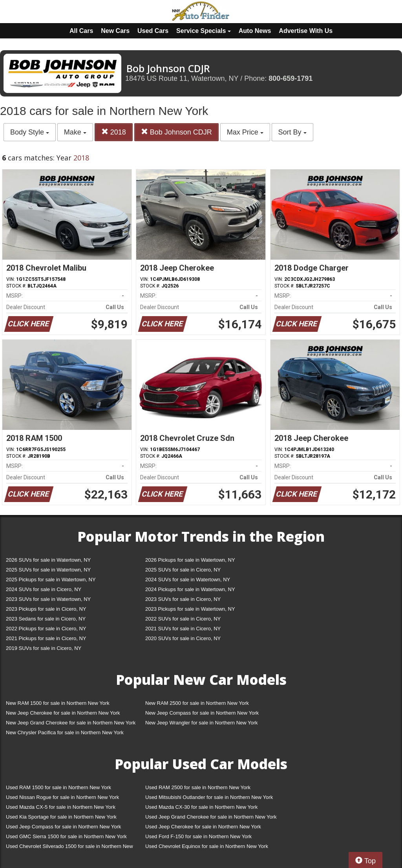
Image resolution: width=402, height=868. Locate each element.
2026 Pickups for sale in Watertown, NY (190, 560)
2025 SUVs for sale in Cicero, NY (183, 570)
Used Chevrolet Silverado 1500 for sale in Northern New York (69, 848)
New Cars (115, 31)
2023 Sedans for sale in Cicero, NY (46, 619)
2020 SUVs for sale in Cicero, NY (183, 638)
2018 (114, 132)
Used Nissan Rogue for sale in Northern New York (62, 797)
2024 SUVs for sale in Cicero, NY (44, 589)
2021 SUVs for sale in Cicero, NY (183, 629)
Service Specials (204, 31)
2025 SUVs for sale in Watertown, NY (48, 570)
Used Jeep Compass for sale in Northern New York (63, 827)
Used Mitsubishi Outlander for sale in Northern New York (209, 797)
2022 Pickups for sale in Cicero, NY (46, 629)
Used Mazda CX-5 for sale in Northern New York (61, 807)
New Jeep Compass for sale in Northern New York (202, 713)
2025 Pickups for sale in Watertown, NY (51, 580)
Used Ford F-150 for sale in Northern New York (198, 836)
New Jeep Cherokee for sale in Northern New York (63, 713)
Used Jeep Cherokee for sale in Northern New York (203, 827)
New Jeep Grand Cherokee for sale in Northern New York (71, 723)
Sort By (292, 132)
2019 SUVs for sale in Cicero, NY (44, 648)
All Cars (81, 31)
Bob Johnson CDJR (176, 132)
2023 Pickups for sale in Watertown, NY (190, 609)
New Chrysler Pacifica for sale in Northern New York (65, 732)
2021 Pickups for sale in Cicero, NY (46, 638)
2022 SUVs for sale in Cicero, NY (183, 619)
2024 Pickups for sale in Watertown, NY (190, 589)
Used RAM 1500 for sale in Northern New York (58, 787)
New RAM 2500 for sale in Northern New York (197, 703)
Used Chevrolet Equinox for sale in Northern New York (207, 846)
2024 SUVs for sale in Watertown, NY (188, 580)
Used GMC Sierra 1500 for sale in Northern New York (66, 836)
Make (75, 132)
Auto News (255, 31)
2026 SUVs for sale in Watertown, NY (48, 560)
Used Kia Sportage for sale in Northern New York (61, 817)
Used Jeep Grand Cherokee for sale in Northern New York (211, 817)
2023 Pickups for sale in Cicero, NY (46, 609)
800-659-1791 (291, 78)
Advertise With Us (306, 31)
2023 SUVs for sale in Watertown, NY (48, 599)
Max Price (245, 132)
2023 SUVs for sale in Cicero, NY (183, 599)
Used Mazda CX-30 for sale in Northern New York (201, 807)
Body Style (30, 132)
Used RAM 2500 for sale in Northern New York (198, 787)
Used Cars (153, 31)
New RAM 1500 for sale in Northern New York (58, 703)
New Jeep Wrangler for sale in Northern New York (202, 723)
